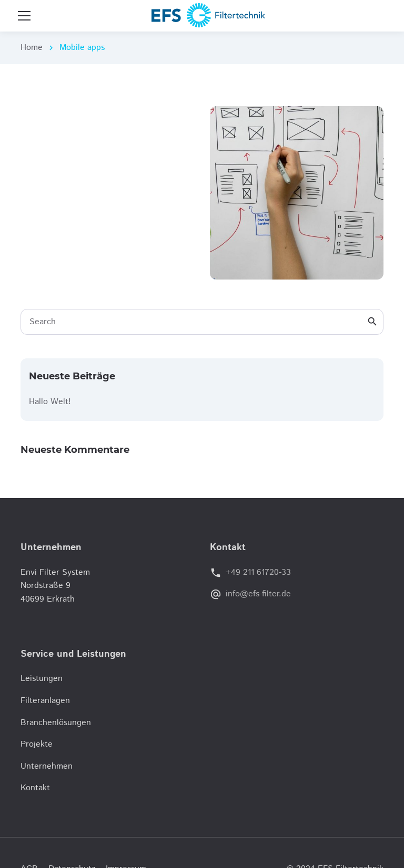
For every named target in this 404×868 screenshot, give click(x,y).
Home (32, 48)
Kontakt (35, 788)
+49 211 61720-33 (258, 572)
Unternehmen (47, 766)
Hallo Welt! (50, 402)
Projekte (37, 744)
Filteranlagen (45, 701)
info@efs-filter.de (258, 594)
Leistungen (42, 679)
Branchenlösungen (56, 723)
